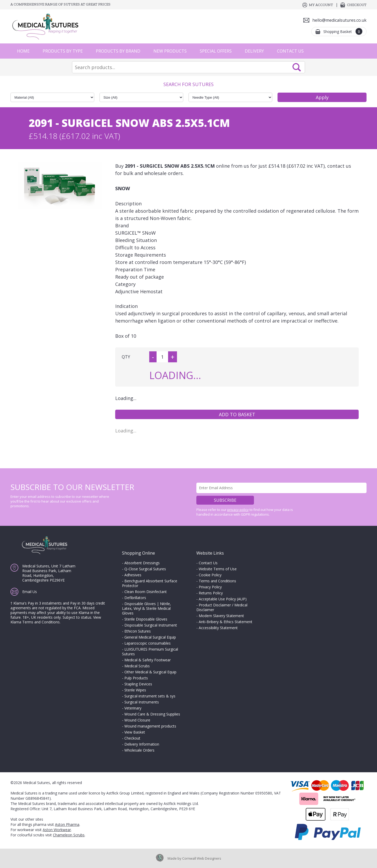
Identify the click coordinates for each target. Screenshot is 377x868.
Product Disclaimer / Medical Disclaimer (222, 607)
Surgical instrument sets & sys (150, 696)
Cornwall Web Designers (202, 858)
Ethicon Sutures (138, 631)
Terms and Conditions (217, 581)
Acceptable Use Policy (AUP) (223, 599)
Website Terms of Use (218, 569)
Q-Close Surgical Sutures (145, 569)
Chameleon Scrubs (69, 835)
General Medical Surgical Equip (150, 637)
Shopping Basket (343, 31)
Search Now (297, 67)
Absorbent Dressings (142, 563)
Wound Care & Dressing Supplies (152, 714)
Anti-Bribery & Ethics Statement (226, 622)
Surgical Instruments (142, 702)
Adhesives (133, 575)
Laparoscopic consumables (148, 643)
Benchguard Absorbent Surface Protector (150, 583)
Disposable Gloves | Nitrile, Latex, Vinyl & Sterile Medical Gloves (146, 608)
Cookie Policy (210, 575)
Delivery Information (142, 744)
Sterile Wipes (135, 690)
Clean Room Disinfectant (146, 592)
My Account (321, 5)
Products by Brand (118, 51)
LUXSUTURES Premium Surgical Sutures (150, 652)
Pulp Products (136, 678)
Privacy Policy (210, 587)
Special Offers (216, 51)
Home (23, 51)
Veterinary (133, 708)
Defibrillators (135, 598)
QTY (126, 357)
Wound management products (150, 726)
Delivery (254, 51)
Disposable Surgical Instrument (151, 625)
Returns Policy (211, 593)
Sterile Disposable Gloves (146, 619)
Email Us (30, 592)
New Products (170, 51)
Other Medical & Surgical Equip (150, 672)
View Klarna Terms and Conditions (56, 620)
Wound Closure (137, 720)
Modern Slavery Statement (221, 616)
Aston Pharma (67, 824)
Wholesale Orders (139, 750)
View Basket (135, 732)
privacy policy (238, 510)
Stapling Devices (138, 684)
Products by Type (63, 51)
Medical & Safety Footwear (148, 660)
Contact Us (290, 51)
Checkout (357, 5)
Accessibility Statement (218, 628)
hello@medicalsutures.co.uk (339, 20)
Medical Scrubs (137, 666)
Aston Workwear (57, 830)
